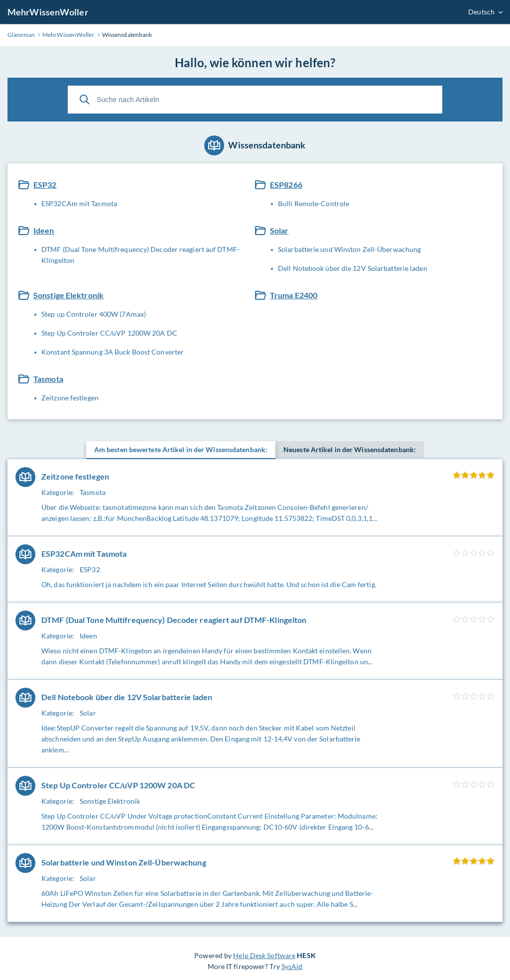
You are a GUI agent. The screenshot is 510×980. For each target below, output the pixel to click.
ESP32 (45, 184)
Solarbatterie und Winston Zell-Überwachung (349, 249)
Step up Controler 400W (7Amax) (94, 314)
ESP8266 (286, 184)
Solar (279, 230)
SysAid (292, 966)
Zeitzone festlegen (70, 398)
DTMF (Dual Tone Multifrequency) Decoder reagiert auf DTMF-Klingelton (140, 255)
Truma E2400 (294, 295)
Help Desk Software (264, 955)
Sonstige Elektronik (68, 295)
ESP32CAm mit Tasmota (79, 203)
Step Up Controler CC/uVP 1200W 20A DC (109, 333)
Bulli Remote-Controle (314, 203)
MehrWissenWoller (48, 12)
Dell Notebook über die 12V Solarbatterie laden (353, 268)
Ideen (44, 230)
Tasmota (48, 379)
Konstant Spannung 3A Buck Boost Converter (113, 352)
